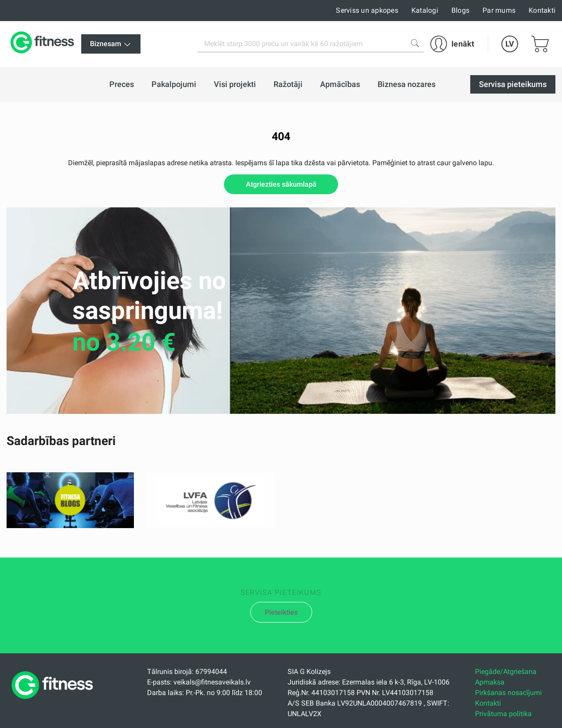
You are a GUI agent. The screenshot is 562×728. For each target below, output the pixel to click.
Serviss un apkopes (367, 10)
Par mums (499, 10)
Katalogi (425, 10)
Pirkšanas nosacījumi (508, 693)
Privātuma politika (503, 714)
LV (510, 44)
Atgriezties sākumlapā (281, 184)
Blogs (460, 10)
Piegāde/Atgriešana (506, 672)
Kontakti (542, 10)
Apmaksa (490, 682)
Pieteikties (281, 612)
